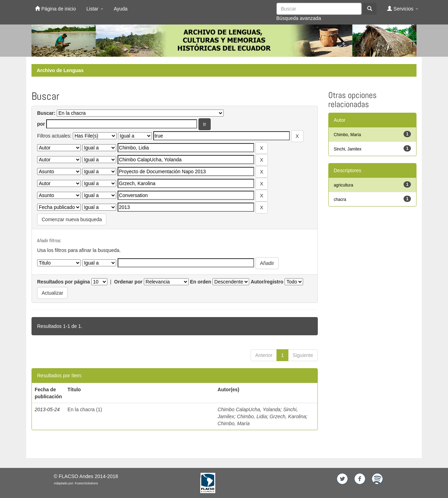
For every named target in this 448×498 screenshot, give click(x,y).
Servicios (403, 9)
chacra (340, 199)
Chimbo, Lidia (252, 416)
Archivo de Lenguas (60, 70)
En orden (201, 282)
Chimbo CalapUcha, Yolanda (249, 409)
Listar (95, 9)
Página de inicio (55, 9)
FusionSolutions (86, 483)
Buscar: (46, 113)
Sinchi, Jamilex (348, 149)
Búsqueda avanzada (299, 18)
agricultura (344, 185)
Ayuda (121, 9)
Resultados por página (64, 282)
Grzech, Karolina (288, 416)
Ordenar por (128, 282)
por (41, 124)
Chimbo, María (234, 423)
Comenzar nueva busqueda (72, 219)
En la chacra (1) (85, 409)
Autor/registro (267, 282)
